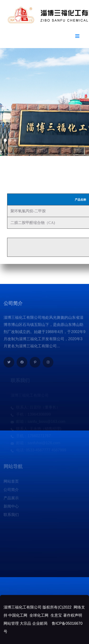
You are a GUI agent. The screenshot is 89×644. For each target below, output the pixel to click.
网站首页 (11, 482)
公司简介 (11, 491)
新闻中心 (11, 507)
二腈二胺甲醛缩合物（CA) (32, 223)
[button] (5, 140)
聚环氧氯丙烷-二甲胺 (28, 211)
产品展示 (11, 499)
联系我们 (11, 516)
